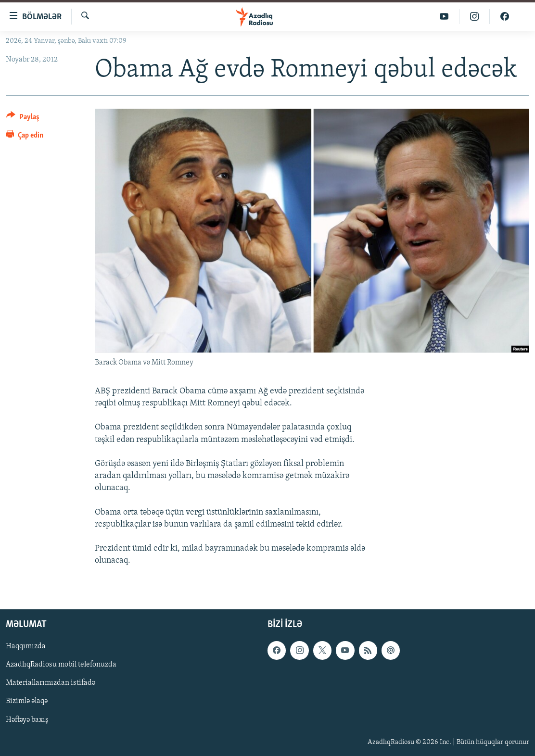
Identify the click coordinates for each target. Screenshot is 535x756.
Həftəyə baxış (27, 719)
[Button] (23, 119)
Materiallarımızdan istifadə (51, 683)
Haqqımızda (26, 646)
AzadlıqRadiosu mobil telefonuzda (61, 665)
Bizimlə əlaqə (27, 701)
